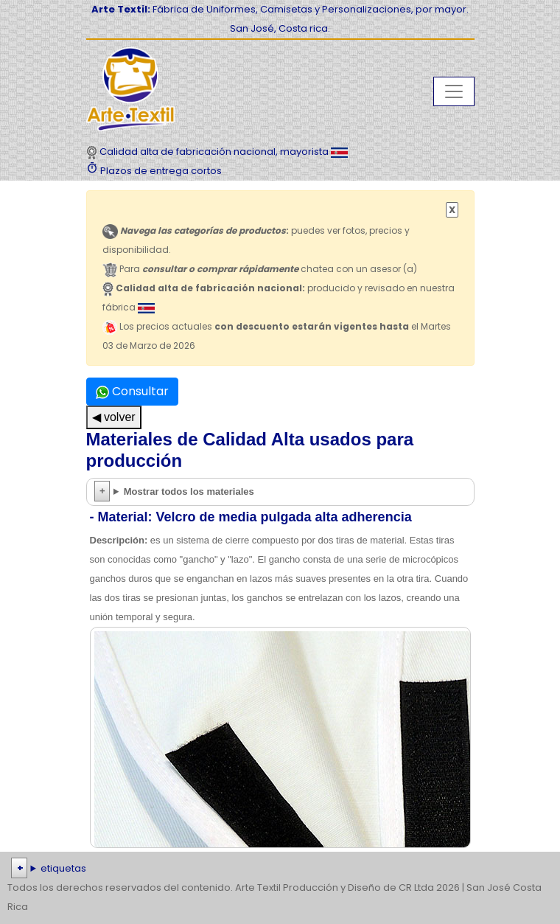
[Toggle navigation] (454, 91)
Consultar (132, 391)
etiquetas (63, 868)
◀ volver (114, 417)
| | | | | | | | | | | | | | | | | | (280, 869)
